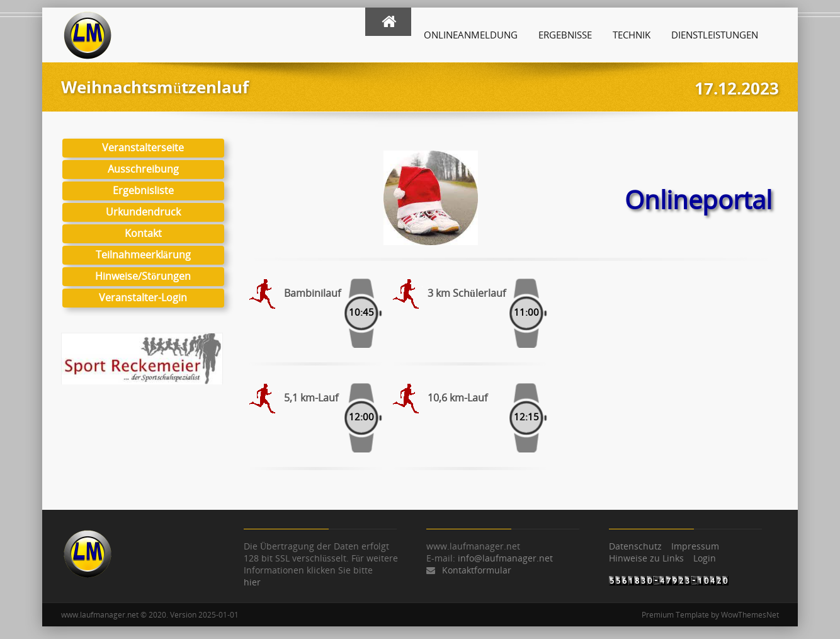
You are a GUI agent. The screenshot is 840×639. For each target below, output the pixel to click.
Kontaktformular (477, 570)
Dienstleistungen (715, 35)
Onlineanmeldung (471, 35)
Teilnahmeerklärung (143, 255)
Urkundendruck (143, 212)
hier (252, 582)
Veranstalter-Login (143, 297)
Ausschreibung (143, 169)
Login (705, 558)
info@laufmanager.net (505, 558)
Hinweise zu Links (646, 558)
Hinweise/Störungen (143, 276)
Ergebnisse (565, 35)
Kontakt (143, 233)
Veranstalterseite (143, 147)
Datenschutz (635, 546)
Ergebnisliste (143, 190)
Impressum (695, 546)
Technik (632, 35)
